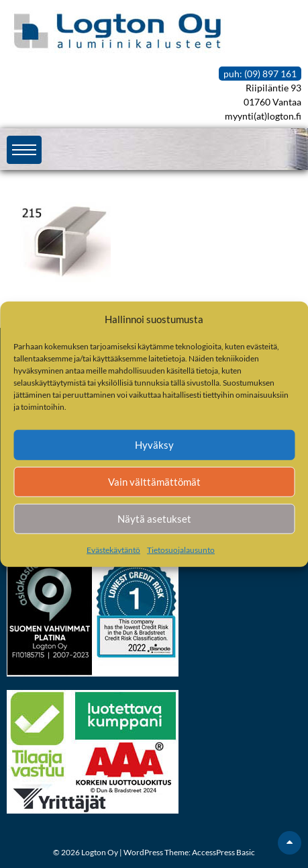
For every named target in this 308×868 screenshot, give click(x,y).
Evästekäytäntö (113, 549)
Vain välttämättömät (154, 482)
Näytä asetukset (154, 519)
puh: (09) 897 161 (260, 74)
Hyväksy (154, 445)
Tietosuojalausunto (181, 549)
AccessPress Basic (223, 852)
